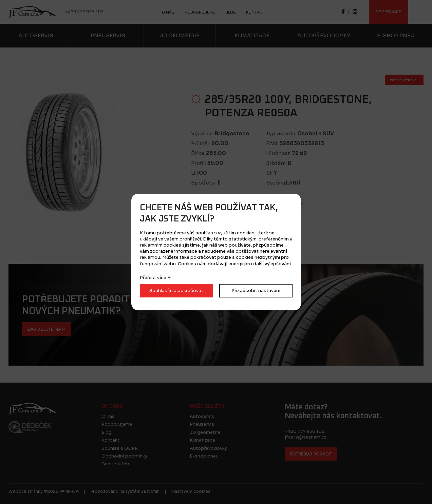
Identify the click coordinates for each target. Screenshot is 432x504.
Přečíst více (153, 278)
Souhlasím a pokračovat (176, 290)
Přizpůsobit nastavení (256, 290)
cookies (246, 233)
